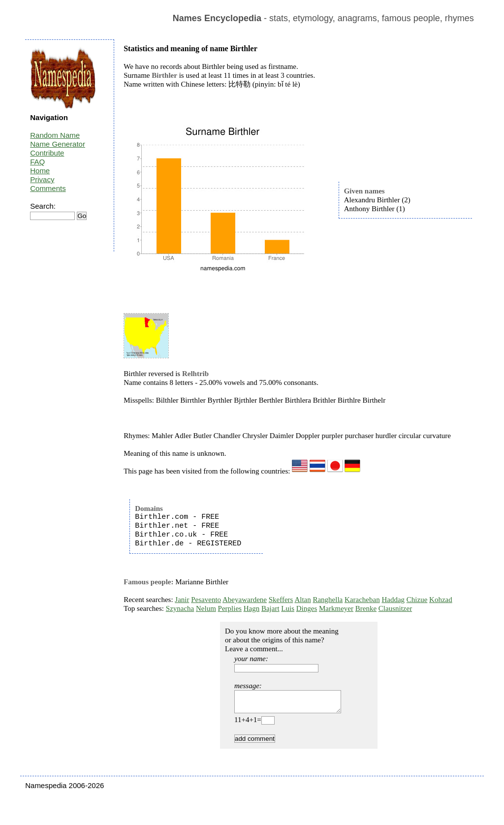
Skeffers (281, 600)
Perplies (230, 608)
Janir (182, 600)
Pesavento (206, 600)
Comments (48, 188)
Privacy (42, 179)
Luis (288, 608)
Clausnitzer (395, 608)
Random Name (55, 135)
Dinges (307, 608)
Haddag (393, 600)
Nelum (206, 608)
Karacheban (362, 600)
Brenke (366, 608)
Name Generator (58, 144)
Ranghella (328, 600)
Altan (302, 600)
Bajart (270, 608)
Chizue (417, 600)
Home (40, 171)
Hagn (252, 608)
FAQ (37, 162)
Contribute (47, 153)
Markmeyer (336, 608)
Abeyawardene (245, 600)
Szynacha (180, 608)
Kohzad (441, 600)
